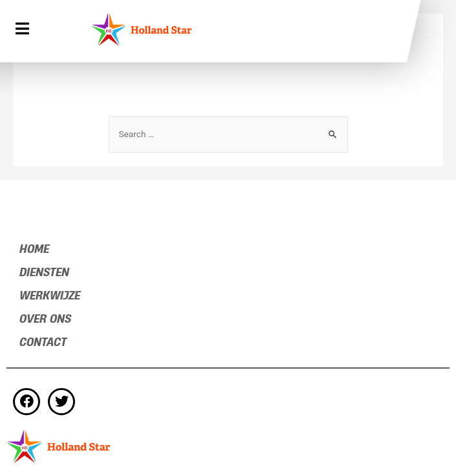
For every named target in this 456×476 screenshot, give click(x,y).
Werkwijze (50, 296)
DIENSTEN (44, 273)
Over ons (45, 319)
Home (34, 249)
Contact (43, 342)
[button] (24, 30)
